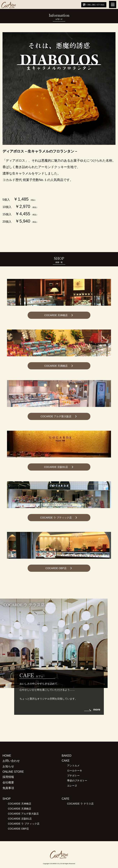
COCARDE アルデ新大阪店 (56, 416)
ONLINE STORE (96, 5)
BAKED (67, 756)
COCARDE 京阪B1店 (56, 467)
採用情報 (8, 777)
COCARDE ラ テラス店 (80, 804)
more (97, 710)
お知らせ (8, 766)
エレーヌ (72, 786)
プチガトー (73, 776)
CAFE (66, 799)
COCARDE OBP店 (56, 568)
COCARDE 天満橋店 (56, 366)
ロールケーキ (75, 771)
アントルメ (73, 766)
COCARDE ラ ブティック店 (56, 518)
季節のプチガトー (77, 781)
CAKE (66, 761)
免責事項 (8, 788)
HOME (7, 756)
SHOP (7, 799)
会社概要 (8, 782)
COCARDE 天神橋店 (56, 315)
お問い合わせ (11, 761)
